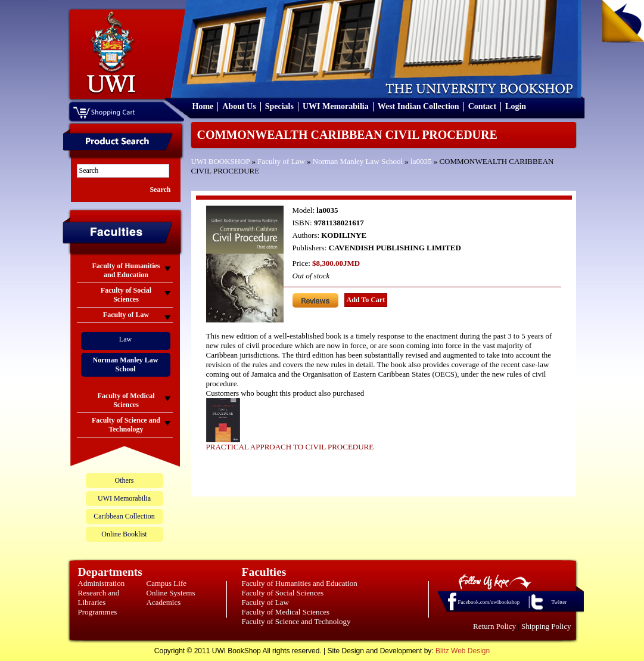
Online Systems (171, 593)
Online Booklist (124, 534)
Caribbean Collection (124, 516)
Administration (102, 583)
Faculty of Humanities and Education (300, 583)
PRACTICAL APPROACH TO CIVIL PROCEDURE (290, 447)
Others (125, 480)
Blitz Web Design (463, 651)
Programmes (98, 612)
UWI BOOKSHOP (221, 161)
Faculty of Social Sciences (283, 593)
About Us (239, 106)
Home (203, 106)
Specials (279, 106)
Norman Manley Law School (358, 161)
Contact (482, 106)
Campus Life (167, 583)
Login (516, 106)
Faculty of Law (281, 161)
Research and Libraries (99, 598)
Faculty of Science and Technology (296, 621)
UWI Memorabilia (336, 106)
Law (125, 339)
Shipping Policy (546, 626)
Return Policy (494, 626)
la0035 (421, 161)
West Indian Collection (419, 106)
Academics (164, 602)
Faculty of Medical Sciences (286, 612)
